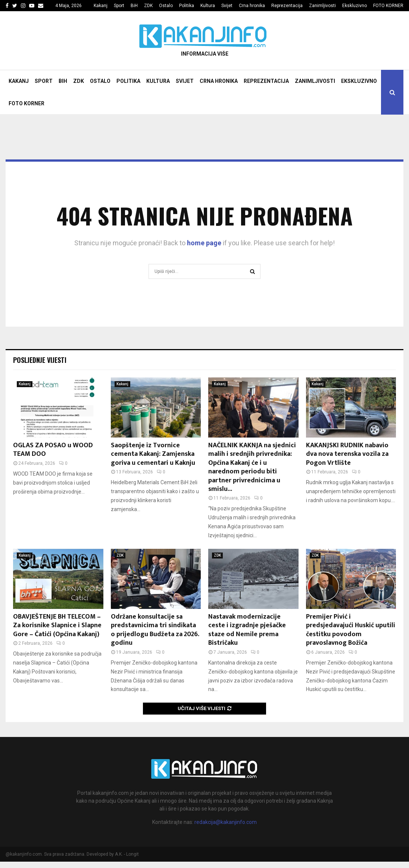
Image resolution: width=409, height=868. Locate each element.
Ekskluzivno (355, 6)
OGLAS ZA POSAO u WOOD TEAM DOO (53, 450)
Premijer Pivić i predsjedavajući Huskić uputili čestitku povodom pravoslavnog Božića (351, 630)
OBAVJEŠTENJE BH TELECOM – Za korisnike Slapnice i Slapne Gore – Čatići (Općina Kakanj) (57, 626)
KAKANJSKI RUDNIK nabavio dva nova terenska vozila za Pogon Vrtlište (347, 454)
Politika (187, 6)
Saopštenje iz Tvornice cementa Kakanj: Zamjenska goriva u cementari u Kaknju (153, 454)
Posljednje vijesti (40, 360)
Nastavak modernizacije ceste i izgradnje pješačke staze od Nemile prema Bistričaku (247, 630)
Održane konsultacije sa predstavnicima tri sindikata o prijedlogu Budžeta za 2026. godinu (155, 630)
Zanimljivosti (322, 6)
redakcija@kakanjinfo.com (226, 822)
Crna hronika (252, 6)
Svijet (227, 6)
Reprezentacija (287, 6)
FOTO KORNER (388, 6)
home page (204, 243)
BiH (134, 6)
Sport (119, 6)
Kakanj (101, 6)
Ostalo (166, 6)
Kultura (208, 6)
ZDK (148, 6)
